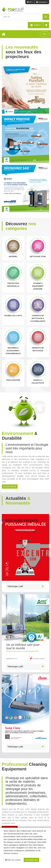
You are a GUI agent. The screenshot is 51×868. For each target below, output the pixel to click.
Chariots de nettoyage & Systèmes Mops (38, 318)
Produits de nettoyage (38, 349)
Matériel (13, 257)
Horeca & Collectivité (38, 382)
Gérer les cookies (13, 860)
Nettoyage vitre (38, 257)
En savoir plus (10, 487)
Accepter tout (31, 860)
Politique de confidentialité (33, 864)
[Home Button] (4, 34)
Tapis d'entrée (13, 380)
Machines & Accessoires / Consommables (13, 351)
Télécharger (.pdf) (25, 587)
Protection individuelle (13, 285)
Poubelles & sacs (13, 316)
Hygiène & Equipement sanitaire (38, 286)
